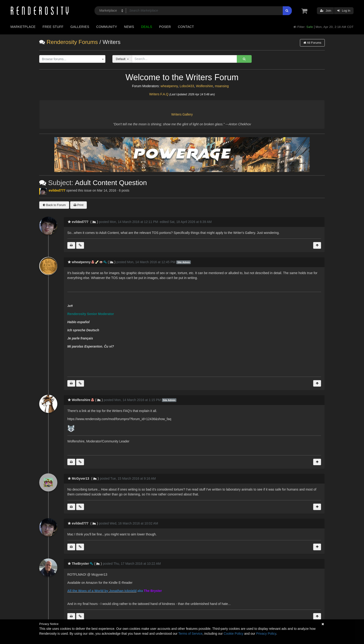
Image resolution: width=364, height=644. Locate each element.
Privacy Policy (266, 634)
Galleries (80, 27)
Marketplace (23, 27)
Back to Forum (54, 205)
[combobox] (72, 59)
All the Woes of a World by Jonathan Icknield (102, 591)
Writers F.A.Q (159, 94)
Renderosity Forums (72, 42)
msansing (222, 86)
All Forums (312, 43)
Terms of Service (190, 634)
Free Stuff (53, 27)
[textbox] (71, 59)
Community (107, 27)
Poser (165, 27)
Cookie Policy (233, 634)
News (129, 27)
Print (78, 205)
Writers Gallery (182, 114)
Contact (186, 27)
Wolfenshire (205, 86)
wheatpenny (169, 86)
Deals (147, 27)
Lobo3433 (187, 86)
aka (140, 591)
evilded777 (57, 190)
